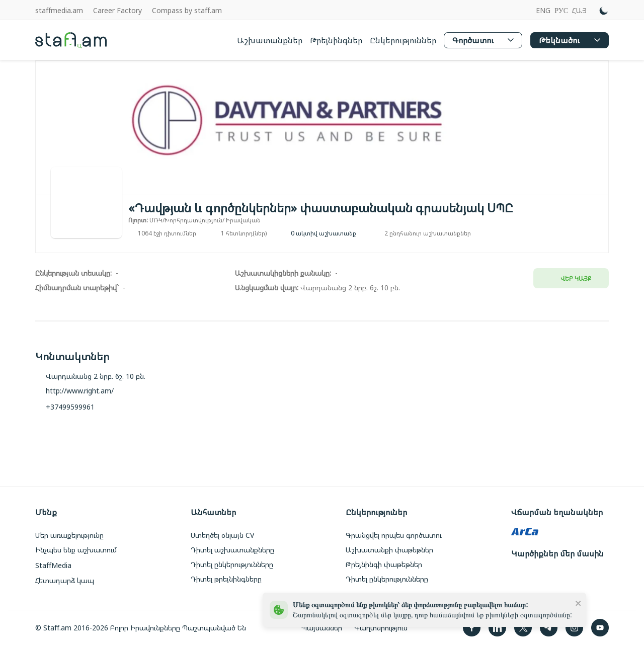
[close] (579, 603)
